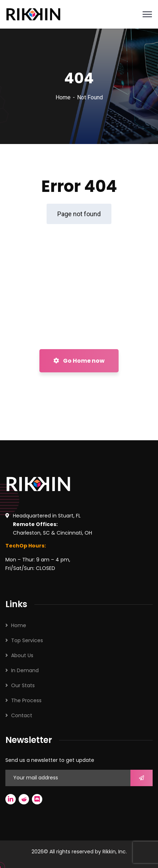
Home (63, 97)
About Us (22, 655)
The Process (26, 700)
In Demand (25, 670)
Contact (22, 715)
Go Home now (79, 361)
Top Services (27, 640)
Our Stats (23, 685)
